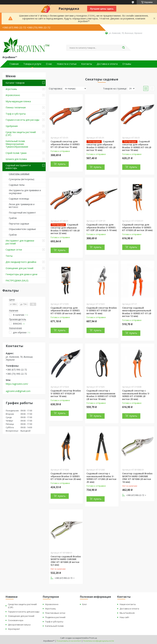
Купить (62, 164)
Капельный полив (54, 626)
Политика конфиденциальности (99, 641)
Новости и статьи (67, 64)
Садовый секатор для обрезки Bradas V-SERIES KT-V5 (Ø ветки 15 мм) (101, 146)
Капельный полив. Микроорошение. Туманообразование (17, 144)
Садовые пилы (17, 185)
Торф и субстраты (16, 114)
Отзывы (127, 64)
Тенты (9, 256)
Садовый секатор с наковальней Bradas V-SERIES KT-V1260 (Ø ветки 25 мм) (101, 478)
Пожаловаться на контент (69, 641)
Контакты (87, 64)
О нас (49, 64)
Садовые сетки (14, 250)
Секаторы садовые (19, 174)
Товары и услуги (32, 64)
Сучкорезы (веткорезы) (22, 179)
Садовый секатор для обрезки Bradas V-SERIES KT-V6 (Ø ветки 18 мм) (137, 146)
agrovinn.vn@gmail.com (18, 391)
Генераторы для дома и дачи (21, 274)
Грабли (13, 218)
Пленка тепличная (16, 107)
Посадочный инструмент (22, 213)
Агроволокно (13, 95)
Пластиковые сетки (55, 613)
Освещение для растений (19, 268)
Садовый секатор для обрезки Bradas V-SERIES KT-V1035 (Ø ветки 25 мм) (66, 311)
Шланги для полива (16, 159)
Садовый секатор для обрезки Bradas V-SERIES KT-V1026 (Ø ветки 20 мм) (66, 476)
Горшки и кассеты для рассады (22, 120)
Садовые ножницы (19, 199)
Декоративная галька (19, 625)
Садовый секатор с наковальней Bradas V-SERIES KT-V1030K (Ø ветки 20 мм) (136, 395)
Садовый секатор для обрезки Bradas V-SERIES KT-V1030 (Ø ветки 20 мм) (137, 227)
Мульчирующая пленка (18, 101)
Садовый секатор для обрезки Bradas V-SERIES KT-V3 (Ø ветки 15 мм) (65, 144)
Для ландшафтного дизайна (21, 262)
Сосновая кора (16, 620)
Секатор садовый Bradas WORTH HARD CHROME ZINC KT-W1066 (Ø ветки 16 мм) (137, 478)
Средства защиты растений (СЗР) (21, 134)
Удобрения (12, 126)
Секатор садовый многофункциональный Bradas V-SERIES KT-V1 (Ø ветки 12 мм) (137, 312)
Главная (14, 64)
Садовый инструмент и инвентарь (18, 167)
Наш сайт (124, 617)
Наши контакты (128, 604)
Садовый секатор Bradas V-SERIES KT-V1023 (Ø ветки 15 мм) (102, 311)
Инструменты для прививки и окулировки (25, 192)
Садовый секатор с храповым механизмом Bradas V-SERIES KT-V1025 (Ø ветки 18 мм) (101, 395)
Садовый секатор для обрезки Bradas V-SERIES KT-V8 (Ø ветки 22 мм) (65, 229)
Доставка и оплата (107, 64)
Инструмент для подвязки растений (20, 242)
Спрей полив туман (16, 153)
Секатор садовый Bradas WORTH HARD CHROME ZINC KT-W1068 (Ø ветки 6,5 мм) (66, 561)
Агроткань (11, 89)
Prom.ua (93, 638)
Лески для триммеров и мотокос (22, 206)
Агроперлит (14, 629)
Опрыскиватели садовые (22, 229)
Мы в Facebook (127, 613)
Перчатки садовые (19, 224)
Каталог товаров (15, 83)
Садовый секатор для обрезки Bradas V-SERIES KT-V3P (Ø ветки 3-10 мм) (102, 227)
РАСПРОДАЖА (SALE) (17, 280)
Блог (85, 604)
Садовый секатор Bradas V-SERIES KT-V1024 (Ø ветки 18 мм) (66, 393)
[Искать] (123, 48)
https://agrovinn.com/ (17, 384)
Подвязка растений (55, 617)
